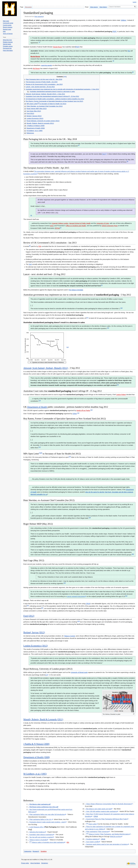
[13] (118, 385)
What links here (7, 40)
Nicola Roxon (58, 47)
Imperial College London (60, 223)
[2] (113, 61)
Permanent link (7, 48)
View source (94, 7)
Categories (28, 851)
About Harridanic (35, 863)
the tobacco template (76, 290)
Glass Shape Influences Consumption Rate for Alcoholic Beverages (109, 804)
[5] (127, 161)
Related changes (8, 42)
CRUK (75, 414)
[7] (61, 228)
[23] (42, 608)
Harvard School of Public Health (80, 223)
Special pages (7, 44)
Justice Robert (121, 395)
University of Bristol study (79, 672)
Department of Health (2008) (37, 757)
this (129, 51)
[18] (41, 453)
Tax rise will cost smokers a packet (41, 837)
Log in (134, 2)
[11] (87, 318)
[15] (91, 410)
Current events (7, 25)
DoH (30, 264)
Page (22, 7)
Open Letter (93, 824)
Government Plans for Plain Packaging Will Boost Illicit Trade (106, 819)
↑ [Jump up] (29, 804)
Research (36, 851)
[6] (31, 215)
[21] (65, 583)
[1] (39, 42)
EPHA (57, 228)
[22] (28, 605)
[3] (133, 72)
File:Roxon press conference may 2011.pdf (44, 807)
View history (103, 7)
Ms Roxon (36, 68)
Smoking (44, 851)
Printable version (8, 46)
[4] (79, 145)
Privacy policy (25, 863)
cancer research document (76, 596)
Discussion (28, 7)
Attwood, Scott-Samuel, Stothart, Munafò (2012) (46, 368)
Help (4, 31)
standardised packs (90, 729)
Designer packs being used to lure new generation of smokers (107, 844)
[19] (90, 518)
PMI (40, 246)
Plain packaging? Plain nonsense (97, 832)
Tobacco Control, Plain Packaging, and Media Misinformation (109, 834)
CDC (52, 226)
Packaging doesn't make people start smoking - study (47, 822)
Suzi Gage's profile (92, 842)
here (104, 154)
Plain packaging (39, 16)
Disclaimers (45, 863)
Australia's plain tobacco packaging (41, 835)
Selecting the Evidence (37, 832)
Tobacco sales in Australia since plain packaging (48, 842)
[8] (30, 246)
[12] (108, 328)
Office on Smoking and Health (76, 226)
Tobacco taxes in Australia (38, 840)
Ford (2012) (29, 616)
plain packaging (89, 38)
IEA (68, 842)
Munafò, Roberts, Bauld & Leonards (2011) (43, 719)
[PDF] (114, 31)
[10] (121, 308)
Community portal (8, 23)
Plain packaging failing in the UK (40, 819)
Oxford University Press (110, 226)
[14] (40, 401)
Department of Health (37, 407)
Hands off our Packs (83, 410)
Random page (7, 29)
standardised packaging (52, 26)
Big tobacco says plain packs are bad (99, 809)
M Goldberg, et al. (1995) (35, 774)
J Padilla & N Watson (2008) (36, 744)
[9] (102, 285)
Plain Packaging (51, 827)
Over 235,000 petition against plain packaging (101, 811)
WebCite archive (115, 837)
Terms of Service (8, 34)
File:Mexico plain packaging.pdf (40, 804)
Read (87, 7)
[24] (79, 621)
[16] (78, 413)
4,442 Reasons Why (36, 827)
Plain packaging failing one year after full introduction (47, 814)
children (123, 20)
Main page (6, 21)
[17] (40, 447)
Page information (8, 51)
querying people (47, 65)
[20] (133, 554)
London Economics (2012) (36, 646)
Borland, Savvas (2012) (34, 632)
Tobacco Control (69, 636)
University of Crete (103, 223)
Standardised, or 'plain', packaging (36, 20)
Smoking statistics (92, 839)
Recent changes (8, 27)
